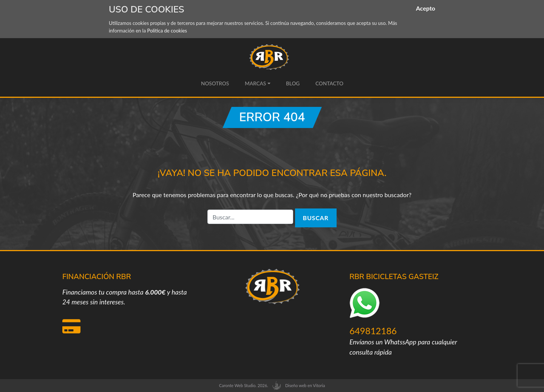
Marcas (255, 83)
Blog (293, 83)
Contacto (329, 83)
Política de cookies (167, 31)
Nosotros (215, 83)
